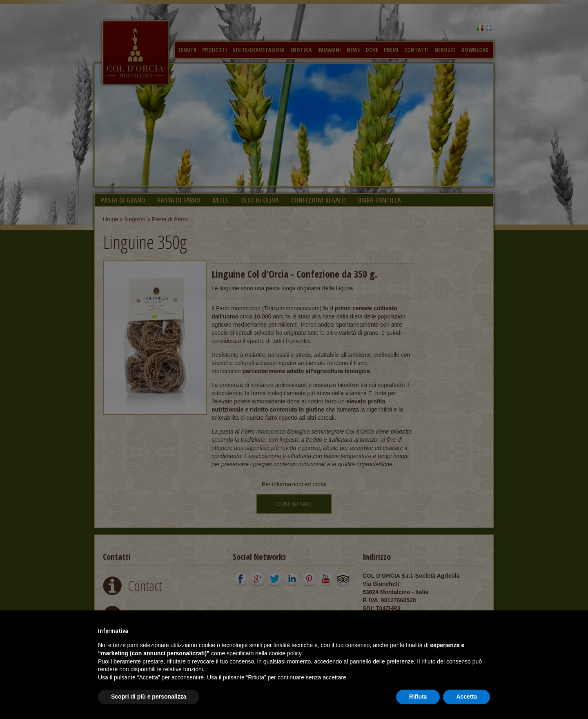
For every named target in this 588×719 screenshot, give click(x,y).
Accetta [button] (467, 697)
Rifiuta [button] (418, 697)
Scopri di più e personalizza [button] (149, 697)
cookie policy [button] (285, 653)
